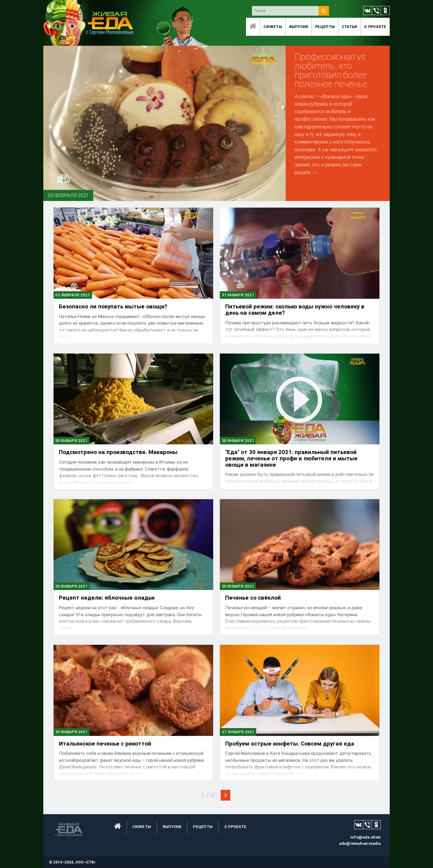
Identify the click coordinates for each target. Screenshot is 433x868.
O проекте (375, 27)
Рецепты (325, 27)
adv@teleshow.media (360, 843)
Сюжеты (273, 27)
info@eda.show (365, 837)
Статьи (350, 27)
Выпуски (299, 27)
